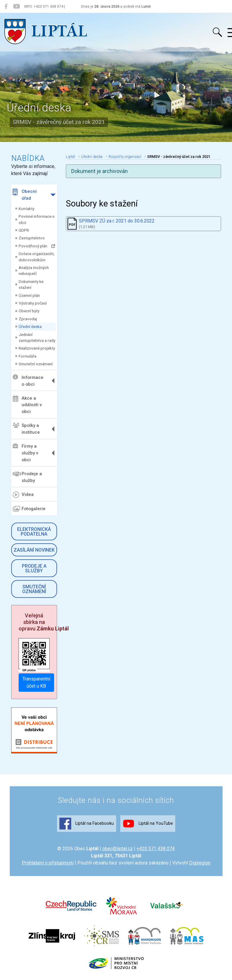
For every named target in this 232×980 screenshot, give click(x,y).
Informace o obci (28, 381)
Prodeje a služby (27, 477)
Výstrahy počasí (33, 303)
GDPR (24, 230)
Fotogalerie (29, 509)
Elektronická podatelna (34, 532)
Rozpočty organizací (125, 157)
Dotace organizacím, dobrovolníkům (37, 257)
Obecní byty (29, 311)
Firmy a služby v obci (26, 453)
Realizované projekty (37, 348)
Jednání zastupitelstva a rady (37, 337)
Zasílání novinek (34, 550)
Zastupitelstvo (32, 238)
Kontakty (26, 209)
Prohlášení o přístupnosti (48, 863)
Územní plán (29, 295)
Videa (23, 495)
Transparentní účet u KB (36, 682)
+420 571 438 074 (156, 849)
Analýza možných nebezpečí (34, 270)
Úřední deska (30, 326)
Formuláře (27, 356)
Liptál (70, 157)
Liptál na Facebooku (87, 824)
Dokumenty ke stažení (31, 284)
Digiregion (200, 863)
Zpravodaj (28, 319)
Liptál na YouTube (148, 824)
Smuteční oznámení (36, 364)
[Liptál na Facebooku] (6, 7)
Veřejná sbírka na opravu (44, 622)
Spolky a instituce (26, 429)
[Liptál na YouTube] (16, 7)
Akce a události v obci (27, 405)
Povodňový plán (37, 246)
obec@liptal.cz (117, 849)
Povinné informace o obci (37, 219)
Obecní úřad (25, 195)
